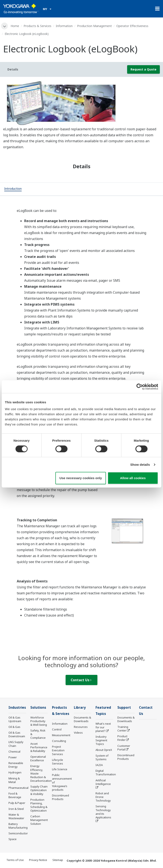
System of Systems (102, 757)
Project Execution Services (58, 750)
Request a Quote (143, 69)
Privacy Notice (38, 860)
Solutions (38, 708)
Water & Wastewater (16, 816)
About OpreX (104, 750)
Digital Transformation (106, 772)
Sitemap (58, 860)
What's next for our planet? (103, 727)
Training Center (123, 729)
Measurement (61, 735)
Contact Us (81, 680)
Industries (17, 708)
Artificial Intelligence (103, 782)
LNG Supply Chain (16, 744)
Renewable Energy (16, 765)
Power (13, 757)
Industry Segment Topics (101, 740)
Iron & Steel (16, 809)
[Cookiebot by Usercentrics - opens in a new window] (140, 387)
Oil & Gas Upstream (15, 719)
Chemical (14, 752)
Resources (81, 727)
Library (80, 708)
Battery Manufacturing (18, 826)
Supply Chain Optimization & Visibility (39, 790)
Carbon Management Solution (39, 820)
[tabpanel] (81, 103)
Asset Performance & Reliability (39, 747)
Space (13, 839)
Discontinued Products (60, 797)
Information (64, 26)
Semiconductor (18, 833)
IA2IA (99, 765)
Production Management (94, 26)
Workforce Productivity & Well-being (39, 721)
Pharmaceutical (18, 788)
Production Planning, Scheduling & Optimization (39, 805)
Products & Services (37, 26)
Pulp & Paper (17, 803)
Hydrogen (15, 772)
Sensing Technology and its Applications (103, 812)
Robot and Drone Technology (103, 797)
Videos (78, 733)
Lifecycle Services (58, 762)
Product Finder (122, 738)
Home (15, 26)
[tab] (13, 189)
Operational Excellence (38, 758)
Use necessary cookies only (81, 478)
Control (57, 729)
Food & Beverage (15, 795)
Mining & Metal (14, 780)
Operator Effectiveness (132, 26)
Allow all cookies (133, 478)
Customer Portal (124, 748)
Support (124, 708)
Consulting (59, 741)
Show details (140, 465)
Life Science (60, 769)
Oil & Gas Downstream (17, 734)
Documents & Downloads (82, 719)
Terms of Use (15, 860)
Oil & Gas (14, 727)
